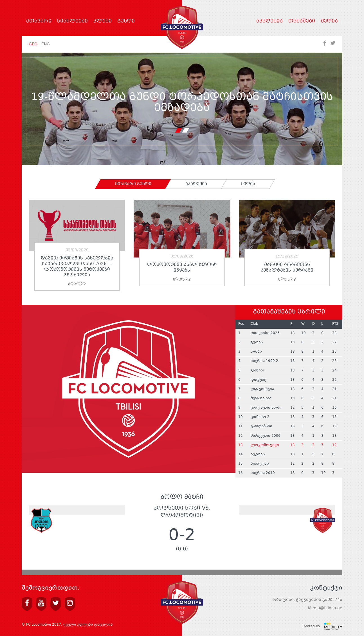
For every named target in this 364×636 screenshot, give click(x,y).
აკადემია (269, 21)
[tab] (133, 184)
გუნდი (126, 21)
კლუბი (103, 21)
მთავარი (39, 21)
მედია (329, 21)
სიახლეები (72, 21)
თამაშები (302, 21)
